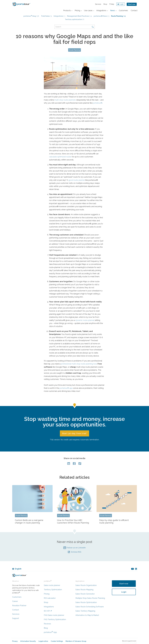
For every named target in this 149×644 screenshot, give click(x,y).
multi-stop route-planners (65, 100)
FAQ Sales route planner (54, 615)
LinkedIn (69, 464)
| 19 (118, 16)
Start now (132, 4)
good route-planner (77, 180)
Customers (17, 597)
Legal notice (43, 641)
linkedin (136, 569)
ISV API (47, 611)
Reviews (47, 624)
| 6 (75, 19)
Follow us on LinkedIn (76, 548)
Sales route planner (52, 585)
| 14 (79, 16)
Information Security (28, 641)
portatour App (50, 632)
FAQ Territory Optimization (55, 619)
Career (15, 601)
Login (124, 592)
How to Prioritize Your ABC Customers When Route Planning (73, 521)
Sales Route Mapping (84, 590)
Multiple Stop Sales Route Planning (90, 598)
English (18, 569)
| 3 (59, 16)
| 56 (31, 16)
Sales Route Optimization (86, 602)
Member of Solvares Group (76, 641)
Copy (80, 464)
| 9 (47, 16)
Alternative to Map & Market (87, 615)
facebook (75, 464)
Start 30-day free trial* (75, 433)
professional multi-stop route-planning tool (79, 364)
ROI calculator (50, 598)
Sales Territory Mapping (85, 611)
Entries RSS (76, 552)
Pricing (47, 594)
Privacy (15, 641)
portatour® (98, 103)
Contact (16, 610)
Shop (105, 4)
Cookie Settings (57, 641)
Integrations (49, 607)
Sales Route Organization (86, 585)
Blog (46, 628)
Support (16, 618)
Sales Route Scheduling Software (90, 607)
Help (112, 4)
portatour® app (66, 388)
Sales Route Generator (85, 594)
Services (98, 4)
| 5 (101, 16)
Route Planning (74, 50)
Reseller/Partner (19, 606)
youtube (132, 569)
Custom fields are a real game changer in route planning (29, 521)
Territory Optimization (53, 590)
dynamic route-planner (85, 320)
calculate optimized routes (60, 157)
